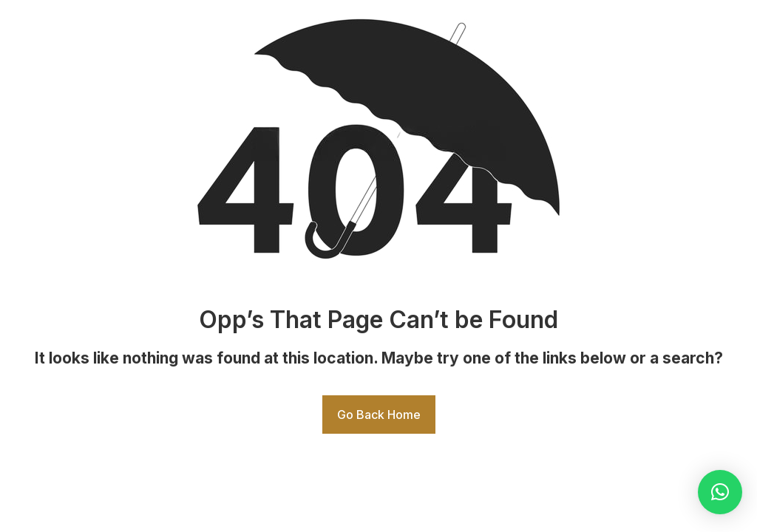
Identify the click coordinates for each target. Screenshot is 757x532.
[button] (720, 492)
